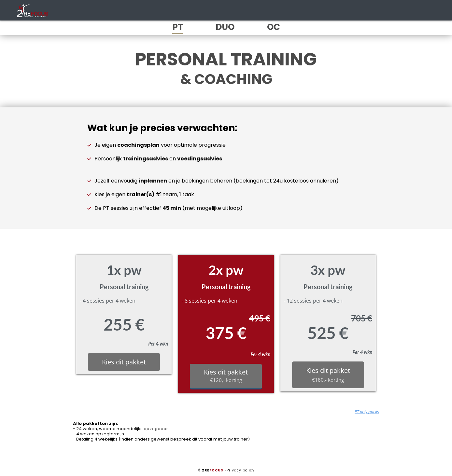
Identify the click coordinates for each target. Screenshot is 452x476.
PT (178, 27)
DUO (225, 27)
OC (274, 27)
